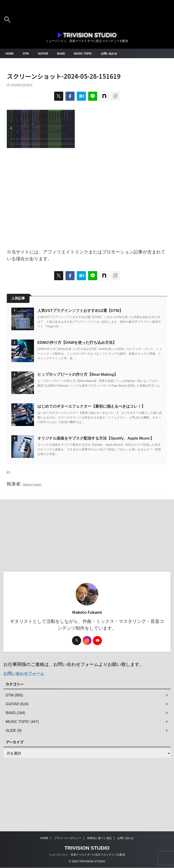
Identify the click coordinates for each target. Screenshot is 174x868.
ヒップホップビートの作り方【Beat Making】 (91, 397)
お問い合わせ (119, 53)
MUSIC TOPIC (90, 53)
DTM (28, 53)
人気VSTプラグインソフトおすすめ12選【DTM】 (94, 311)
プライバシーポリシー (68, 838)
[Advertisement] (87, 196)
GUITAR (46, 53)
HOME (10, 53)
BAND (66, 53)
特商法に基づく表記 (99, 838)
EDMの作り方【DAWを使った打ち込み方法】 (91, 354)
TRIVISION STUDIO (87, 848)
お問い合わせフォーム (26, 729)
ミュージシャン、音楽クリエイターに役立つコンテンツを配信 (87, 855)
